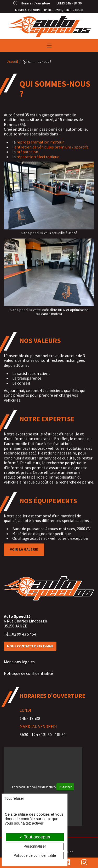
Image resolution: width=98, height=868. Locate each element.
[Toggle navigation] (49, 46)
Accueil (13, 62)
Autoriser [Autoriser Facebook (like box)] (65, 787)
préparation (27, 153)
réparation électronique (38, 158)
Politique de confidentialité (28, 673)
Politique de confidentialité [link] (35, 855)
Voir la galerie (24, 551)
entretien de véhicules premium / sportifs (51, 148)
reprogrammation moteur (40, 144)
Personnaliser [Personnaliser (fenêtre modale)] (35, 846)
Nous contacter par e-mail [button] (30, 646)
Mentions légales (19, 662)
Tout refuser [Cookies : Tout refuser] (14, 798)
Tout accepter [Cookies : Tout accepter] (35, 837)
